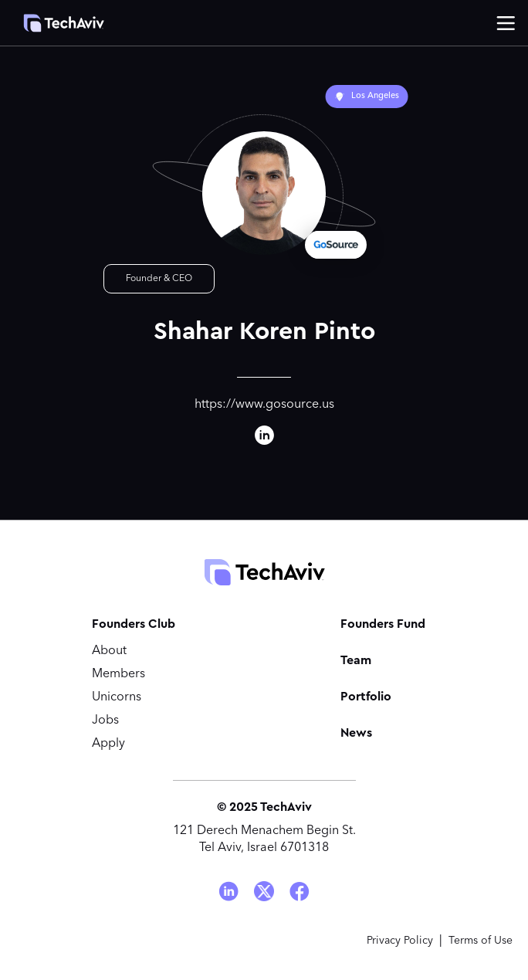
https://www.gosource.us (264, 405)
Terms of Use (481, 941)
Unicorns (117, 697)
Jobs (105, 721)
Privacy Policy (400, 941)
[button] (506, 23)
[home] (56, 23)
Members (118, 674)
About (109, 651)
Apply (108, 744)
